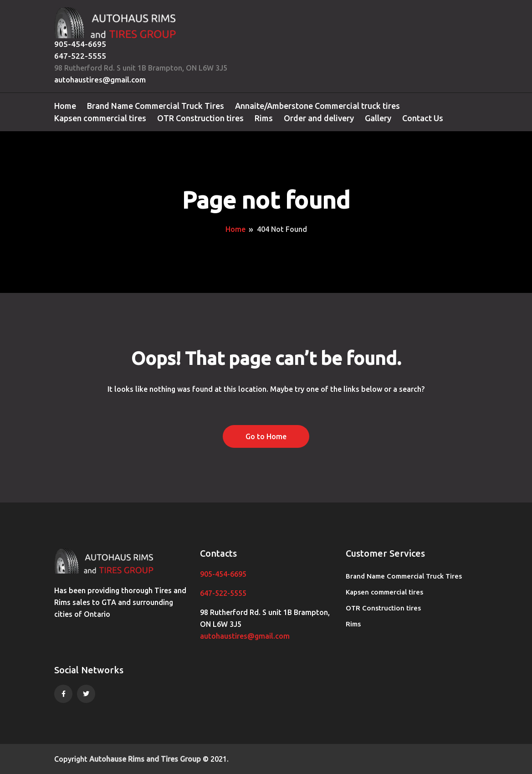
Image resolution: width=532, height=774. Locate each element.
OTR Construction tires (200, 118)
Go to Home (266, 436)
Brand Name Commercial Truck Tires (156, 106)
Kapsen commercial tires (100, 118)
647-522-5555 (80, 56)
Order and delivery (319, 118)
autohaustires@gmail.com (100, 79)
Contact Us (423, 118)
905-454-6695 (80, 44)
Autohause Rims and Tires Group (145, 759)
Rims (264, 118)
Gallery (378, 118)
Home (65, 106)
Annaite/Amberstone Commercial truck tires (317, 106)
